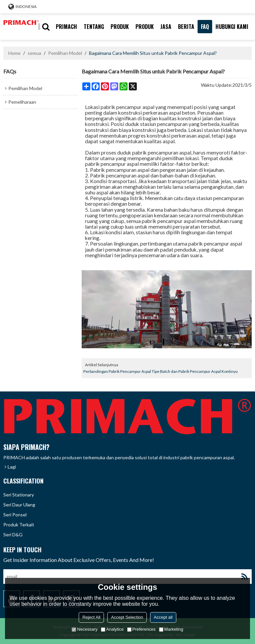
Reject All (91, 617)
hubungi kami (232, 27)
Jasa (166, 27)
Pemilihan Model (65, 53)
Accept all (163, 617)
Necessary (85, 629)
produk (120, 27)
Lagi (12, 467)
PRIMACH (66, 27)
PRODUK (145, 27)
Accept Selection (127, 617)
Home (14, 53)
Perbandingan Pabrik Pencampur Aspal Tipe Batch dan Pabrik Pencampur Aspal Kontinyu (161, 371)
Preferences (141, 629)
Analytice (112, 629)
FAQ (205, 27)
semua (34, 53)
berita (186, 27)
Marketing (171, 629)
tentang (94, 27)
